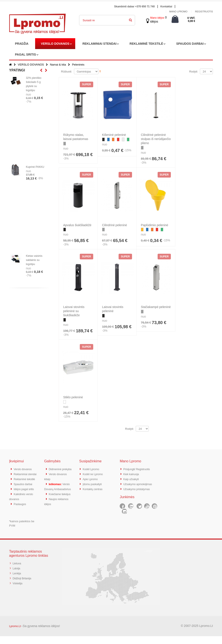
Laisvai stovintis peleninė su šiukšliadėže (74, 311)
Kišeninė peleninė (114, 135)
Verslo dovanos (24, 469)
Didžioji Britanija (24, 585)
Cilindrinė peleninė (115, 225)
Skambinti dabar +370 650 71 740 (135, 7)
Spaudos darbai (25, 493)
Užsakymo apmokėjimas (140, 483)
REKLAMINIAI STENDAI (99, 44)
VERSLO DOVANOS (55, 44)
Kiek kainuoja (132, 474)
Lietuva (18, 571)
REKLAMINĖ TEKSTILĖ (146, 44)
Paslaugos (21, 512)
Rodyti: (194, 72)
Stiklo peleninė (73, 397)
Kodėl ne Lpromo (95, 474)
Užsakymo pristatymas (139, 488)
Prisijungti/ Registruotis (139, 469)
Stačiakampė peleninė (156, 307)
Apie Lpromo (91, 478)
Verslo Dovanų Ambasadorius (54, 493)
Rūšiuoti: (67, 72)
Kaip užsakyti (132, 478)
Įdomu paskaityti (94, 483)
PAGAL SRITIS (25, 54)
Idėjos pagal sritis (26, 498)
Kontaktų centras (94, 488)
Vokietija (18, 590)
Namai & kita (58, 65)
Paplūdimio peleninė (155, 225)
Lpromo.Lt (15, 634)
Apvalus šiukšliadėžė (77, 225)
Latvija (17, 576)
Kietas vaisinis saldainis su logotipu (34, 260)
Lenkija (17, 581)
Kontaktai (166, 7)
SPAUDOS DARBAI (190, 44)
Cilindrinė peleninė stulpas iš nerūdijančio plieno (156, 139)
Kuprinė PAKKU (35, 167)
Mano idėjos (157, 18)
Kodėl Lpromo (92, 469)
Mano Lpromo (178, 12)
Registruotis (204, 12)
